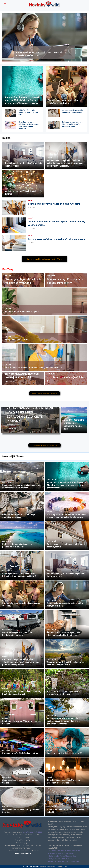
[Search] (84, 4)
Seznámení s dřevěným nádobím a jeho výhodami (54, 204)
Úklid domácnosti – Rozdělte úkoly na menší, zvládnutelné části (33, 368)
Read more (12, 429)
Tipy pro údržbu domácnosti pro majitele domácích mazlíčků (22, 377)
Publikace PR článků (32, 867)
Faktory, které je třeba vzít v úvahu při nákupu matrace (56, 239)
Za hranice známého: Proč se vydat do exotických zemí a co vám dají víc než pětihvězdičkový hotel (64, 721)
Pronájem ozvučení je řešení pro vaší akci (21, 753)
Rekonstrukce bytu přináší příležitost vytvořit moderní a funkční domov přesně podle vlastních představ (65, 163)
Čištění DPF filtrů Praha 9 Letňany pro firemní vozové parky (28, 112)
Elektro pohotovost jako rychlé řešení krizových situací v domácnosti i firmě (73, 124)
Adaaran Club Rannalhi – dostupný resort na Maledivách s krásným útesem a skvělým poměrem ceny (22, 100)
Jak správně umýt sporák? (16, 339)
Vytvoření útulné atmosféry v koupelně (22, 311)
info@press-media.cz (23, 854)
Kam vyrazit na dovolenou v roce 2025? (64, 753)
